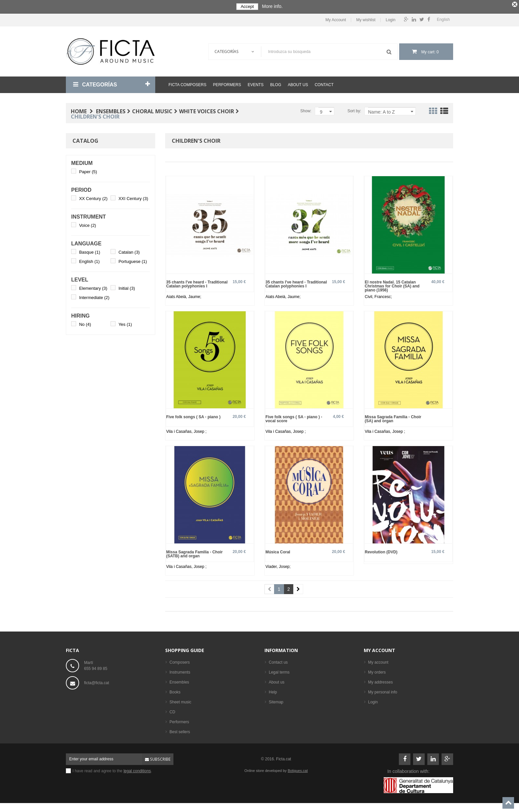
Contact (324, 84)
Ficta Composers (187, 84)
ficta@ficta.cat (97, 682)
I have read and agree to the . (112, 770)
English (89, 261)
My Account (336, 19)
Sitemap (276, 701)
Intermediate (94, 297)
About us (298, 84)
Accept (247, 6)
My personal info (383, 691)
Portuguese (133, 261)
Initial (127, 288)
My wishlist (366, 19)
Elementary (93, 288)
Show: (306, 111)
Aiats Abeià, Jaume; (184, 296)
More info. (272, 6)
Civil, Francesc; (378, 296)
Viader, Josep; (278, 566)
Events (256, 84)
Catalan (129, 252)
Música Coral (278, 551)
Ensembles (179, 682)
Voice (88, 225)
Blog (276, 84)
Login (390, 19)
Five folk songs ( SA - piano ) (193, 416)
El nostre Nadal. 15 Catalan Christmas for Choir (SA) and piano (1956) (392, 285)
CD (172, 711)
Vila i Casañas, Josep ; (186, 431)
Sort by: (354, 111)
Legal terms (279, 672)
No (85, 324)
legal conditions (137, 770)
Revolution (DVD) (381, 551)
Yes (125, 324)
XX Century (93, 198)
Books (175, 691)
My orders (377, 672)
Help (273, 691)
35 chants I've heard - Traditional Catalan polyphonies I (197, 283)
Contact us (278, 662)
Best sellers (180, 731)
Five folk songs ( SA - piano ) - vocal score (294, 418)
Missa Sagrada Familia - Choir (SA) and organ (393, 418)
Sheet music (180, 701)
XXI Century (133, 198)
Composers (180, 662)
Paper (88, 171)
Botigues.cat (298, 770)
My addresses (380, 682)
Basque (90, 252)
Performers (227, 84)
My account (379, 650)
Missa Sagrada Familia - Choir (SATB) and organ (194, 553)
